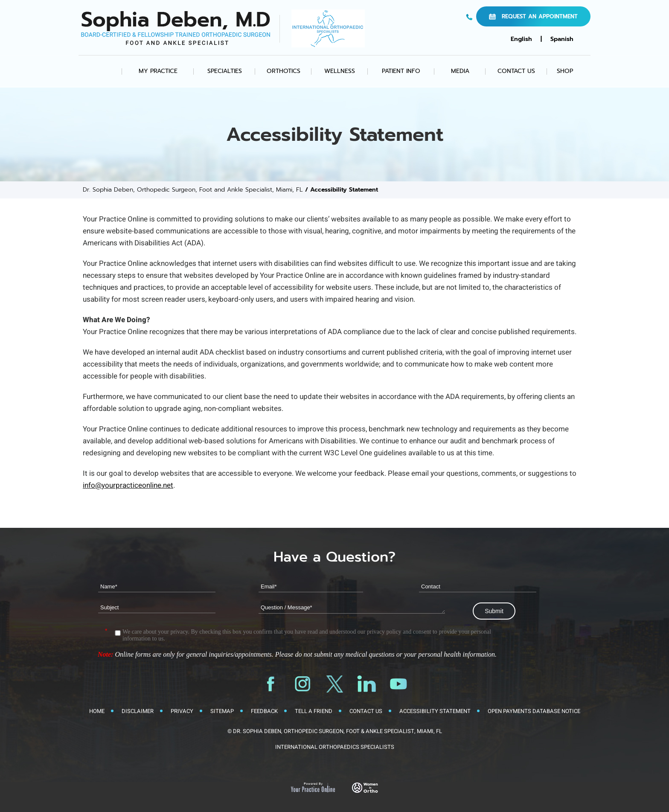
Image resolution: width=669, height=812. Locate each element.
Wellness (340, 71)
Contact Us (516, 71)
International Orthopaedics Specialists (335, 747)
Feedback (264, 711)
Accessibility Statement (435, 711)
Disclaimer (138, 711)
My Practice (158, 71)
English (521, 39)
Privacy (182, 711)
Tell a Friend (314, 711)
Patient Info (401, 71)
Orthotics (284, 71)
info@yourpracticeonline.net (128, 485)
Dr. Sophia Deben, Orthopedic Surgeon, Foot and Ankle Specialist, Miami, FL (193, 190)
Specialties (225, 71)
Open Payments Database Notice (534, 711)
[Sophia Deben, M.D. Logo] (176, 28)
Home (104, 71)
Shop (565, 71)
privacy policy (384, 632)
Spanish (562, 39)
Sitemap (222, 711)
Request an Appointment (540, 16)
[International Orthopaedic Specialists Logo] (328, 28)
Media (460, 71)
